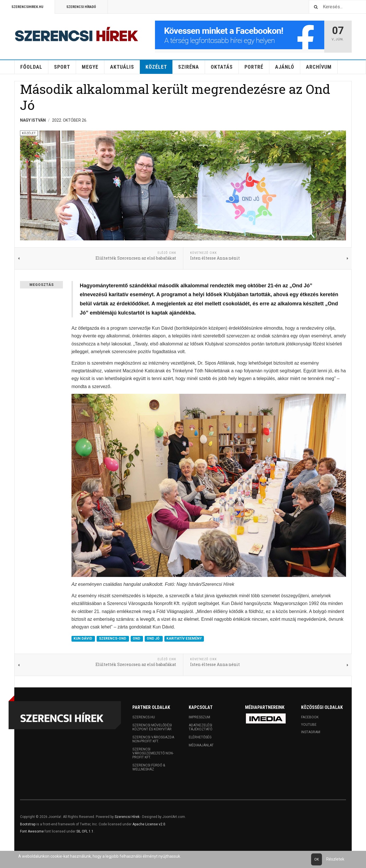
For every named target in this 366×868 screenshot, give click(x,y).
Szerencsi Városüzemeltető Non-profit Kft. (153, 753)
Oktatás (222, 67)
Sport (62, 67)
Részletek (335, 859)
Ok (317, 859)
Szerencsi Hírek (127, 817)
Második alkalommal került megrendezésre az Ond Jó (175, 97)
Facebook (310, 717)
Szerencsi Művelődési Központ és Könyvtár (152, 727)
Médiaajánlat (201, 745)
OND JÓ (154, 639)
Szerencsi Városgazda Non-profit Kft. (153, 739)
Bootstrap (28, 824)
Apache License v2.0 (149, 824)
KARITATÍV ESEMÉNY (184, 639)
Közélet (156, 67)
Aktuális (122, 67)
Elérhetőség (200, 737)
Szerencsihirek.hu (27, 7)
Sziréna (189, 67)
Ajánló (285, 67)
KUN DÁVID (83, 639)
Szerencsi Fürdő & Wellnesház (149, 767)
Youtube (309, 725)
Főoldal (31, 67)
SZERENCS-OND (113, 639)
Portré (254, 67)
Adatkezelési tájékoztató (201, 727)
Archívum (319, 67)
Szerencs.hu (144, 717)
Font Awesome (32, 831)
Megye (90, 67)
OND (137, 639)
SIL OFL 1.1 (85, 831)
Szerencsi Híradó (81, 7)
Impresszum (199, 717)
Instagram (311, 732)
